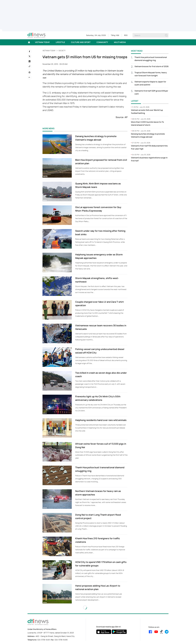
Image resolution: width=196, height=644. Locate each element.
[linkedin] (29, 61)
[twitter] (29, 56)
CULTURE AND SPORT (81, 42)
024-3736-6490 (61, 640)
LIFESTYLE (60, 42)
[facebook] (29, 51)
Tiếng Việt (115, 35)
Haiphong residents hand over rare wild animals (101, 420)
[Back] (29, 77)
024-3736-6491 (44, 640)
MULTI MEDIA (120, 42)
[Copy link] (29, 66)
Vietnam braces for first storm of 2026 (151, 66)
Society (62, 51)
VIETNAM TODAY (42, 42)
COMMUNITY (102, 42)
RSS (126, 35)
